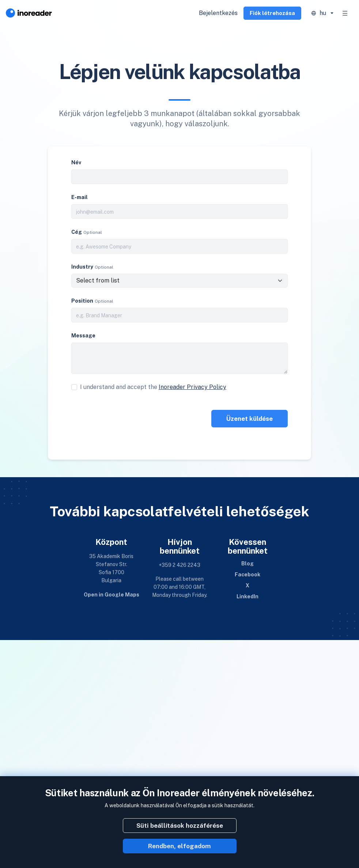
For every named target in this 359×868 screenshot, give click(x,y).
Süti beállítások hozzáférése (180, 826)
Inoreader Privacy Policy (192, 387)
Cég (77, 232)
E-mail (80, 197)
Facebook (247, 575)
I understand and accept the (153, 387)
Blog (247, 564)
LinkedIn (247, 596)
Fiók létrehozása (272, 13)
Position (82, 301)
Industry (82, 267)
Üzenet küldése (250, 419)
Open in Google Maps (112, 595)
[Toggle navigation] (345, 13)
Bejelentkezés (218, 13)
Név (76, 162)
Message (83, 336)
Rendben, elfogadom (179, 846)
